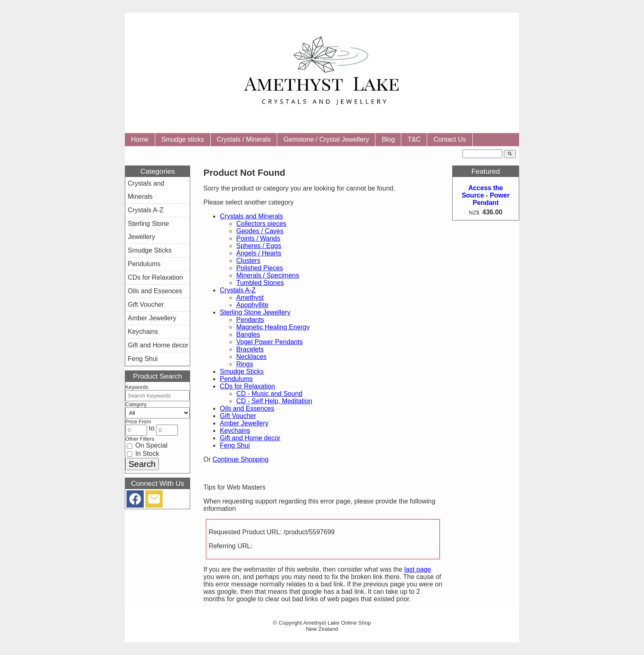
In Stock (143, 454)
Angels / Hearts (259, 253)
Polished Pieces (260, 268)
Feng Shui (235, 445)
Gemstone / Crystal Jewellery (326, 139)
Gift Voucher (238, 416)
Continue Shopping (240, 459)
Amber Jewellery (244, 423)
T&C (414, 139)
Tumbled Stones (260, 283)
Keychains (235, 431)
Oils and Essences (247, 408)
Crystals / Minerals (244, 139)
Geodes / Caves (260, 231)
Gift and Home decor (250, 438)
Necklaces (251, 357)
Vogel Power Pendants (269, 342)
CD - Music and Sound (269, 394)
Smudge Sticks (242, 371)
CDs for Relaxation (247, 386)
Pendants (250, 320)
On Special (147, 445)
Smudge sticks (183, 139)
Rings (245, 364)
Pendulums (236, 379)
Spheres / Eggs (259, 246)
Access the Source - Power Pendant (485, 195)
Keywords (137, 387)
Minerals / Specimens (268, 275)
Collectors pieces (261, 224)
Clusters (248, 261)
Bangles (248, 334)
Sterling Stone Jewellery (255, 312)
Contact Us (450, 139)
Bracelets (250, 349)
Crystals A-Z (238, 290)
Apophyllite (252, 305)
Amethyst (250, 298)
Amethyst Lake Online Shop (337, 623)
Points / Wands (258, 238)
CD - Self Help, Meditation (274, 401)
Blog (388, 139)
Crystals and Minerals (251, 216)
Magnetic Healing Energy (273, 327)
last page (417, 569)
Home (140, 139)
